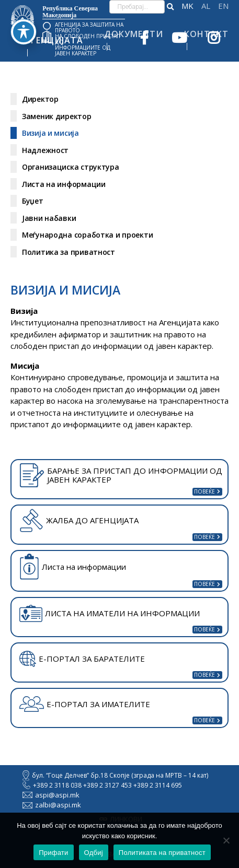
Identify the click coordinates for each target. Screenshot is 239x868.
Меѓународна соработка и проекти (87, 235)
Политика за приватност (69, 252)
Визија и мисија (50, 133)
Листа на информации (64, 184)
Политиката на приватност (162, 853)
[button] (170, 7)
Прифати (53, 853)
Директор (40, 99)
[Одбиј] (226, 840)
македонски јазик (187, 6)
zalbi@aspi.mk (52, 805)
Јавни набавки (49, 218)
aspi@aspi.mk (51, 795)
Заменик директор (57, 116)
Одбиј (94, 853)
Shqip (206, 6)
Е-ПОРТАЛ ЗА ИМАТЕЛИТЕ (85, 704)
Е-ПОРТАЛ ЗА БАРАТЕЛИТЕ (82, 659)
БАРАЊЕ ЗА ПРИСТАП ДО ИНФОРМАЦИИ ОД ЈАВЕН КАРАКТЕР (121, 475)
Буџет (33, 201)
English (223, 6)
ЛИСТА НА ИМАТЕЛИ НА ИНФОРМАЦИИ (110, 614)
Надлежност (45, 150)
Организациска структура (71, 167)
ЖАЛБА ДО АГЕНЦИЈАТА (79, 520)
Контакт (206, 34)
